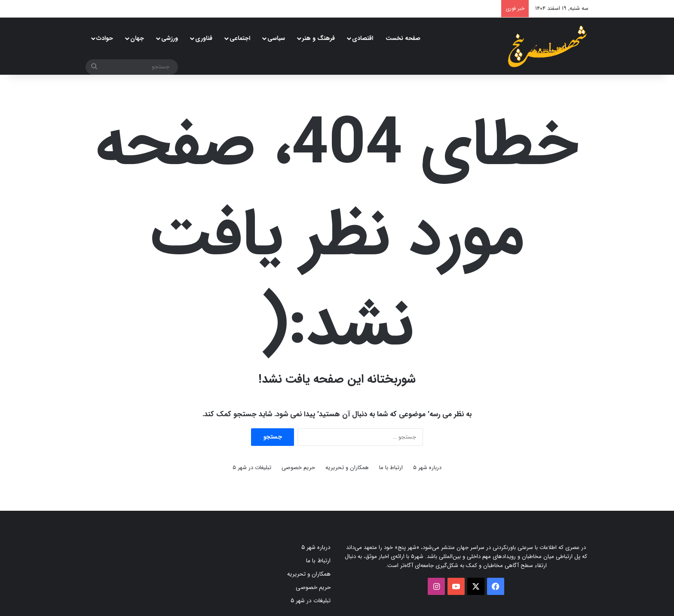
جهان (137, 38)
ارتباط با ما (391, 468)
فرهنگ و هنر (319, 38)
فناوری (204, 38)
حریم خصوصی (298, 468)
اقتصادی (363, 38)
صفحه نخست (403, 38)
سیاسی (276, 38)
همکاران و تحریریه (347, 468)
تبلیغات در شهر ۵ (252, 468)
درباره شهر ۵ (427, 468)
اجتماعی (240, 38)
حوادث (105, 38)
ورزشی (170, 38)
